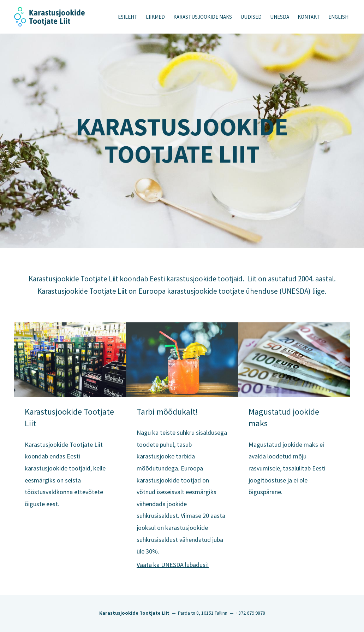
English (338, 17)
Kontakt (309, 17)
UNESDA (280, 17)
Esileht (128, 17)
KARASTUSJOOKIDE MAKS (203, 17)
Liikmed (155, 17)
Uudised (251, 17)
